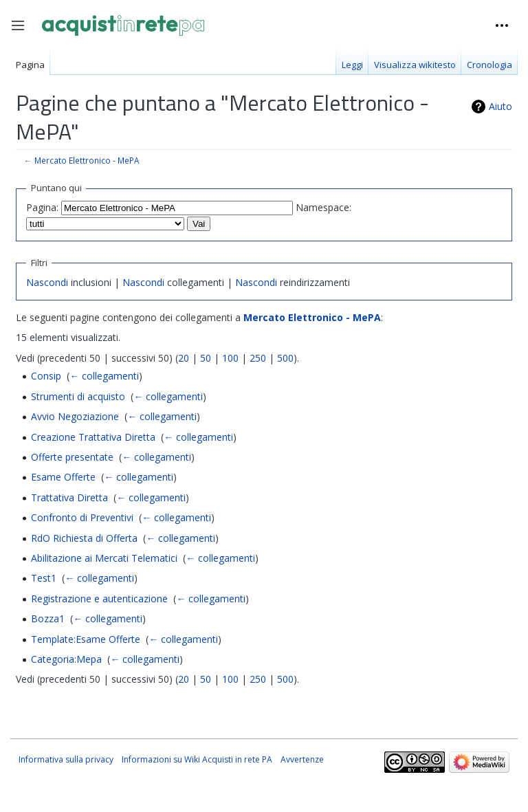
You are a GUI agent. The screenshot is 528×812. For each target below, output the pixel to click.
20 (184, 358)
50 (206, 358)
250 (258, 358)
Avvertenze (302, 759)
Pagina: (42, 207)
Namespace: (323, 207)
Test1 (44, 578)
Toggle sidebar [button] (22, 32)
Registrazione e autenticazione (99, 599)
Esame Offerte (63, 477)
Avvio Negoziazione (75, 416)
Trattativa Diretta (69, 497)
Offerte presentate (72, 457)
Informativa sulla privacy (66, 759)
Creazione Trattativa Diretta (93, 437)
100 (230, 358)
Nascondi (47, 282)
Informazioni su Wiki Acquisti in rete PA (197, 759)
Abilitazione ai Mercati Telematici (104, 558)
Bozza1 (48, 618)
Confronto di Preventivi (82, 517)
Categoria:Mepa (66, 659)
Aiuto (500, 106)
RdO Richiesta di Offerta (84, 538)
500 (285, 358)
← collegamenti (104, 376)
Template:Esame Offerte (86, 639)
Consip (46, 376)
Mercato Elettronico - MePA (87, 160)
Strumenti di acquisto (78, 396)
